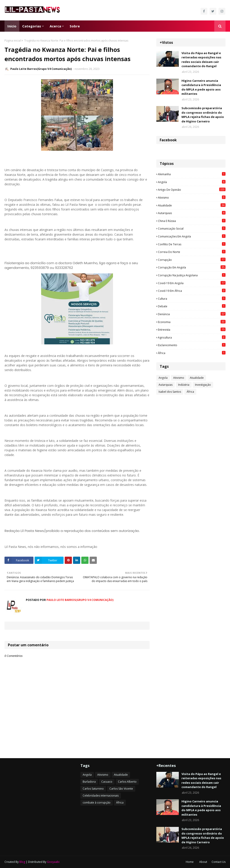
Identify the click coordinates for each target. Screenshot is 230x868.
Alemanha (192, 174)
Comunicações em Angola (192, 236)
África (192, 353)
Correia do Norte (192, 252)
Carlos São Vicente (121, 789)
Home (190, 862)
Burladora (89, 782)
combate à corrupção (97, 803)
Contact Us (219, 862)
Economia (192, 322)
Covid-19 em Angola (192, 283)
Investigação (203, 385)
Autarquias (192, 213)
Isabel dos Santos (170, 392)
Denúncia (192, 314)
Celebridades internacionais (101, 796)
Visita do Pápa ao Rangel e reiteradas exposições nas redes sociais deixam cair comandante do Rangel (201, 60)
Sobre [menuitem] (75, 26)
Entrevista (192, 330)
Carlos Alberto (127, 782)
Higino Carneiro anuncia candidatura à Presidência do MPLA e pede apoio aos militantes (201, 87)
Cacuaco (107, 782)
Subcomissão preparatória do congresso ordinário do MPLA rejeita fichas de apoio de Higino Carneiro (203, 115)
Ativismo (192, 197)
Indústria (184, 385)
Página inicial (13, 41)
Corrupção (192, 260)
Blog (22, 862)
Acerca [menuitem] (55, 26)
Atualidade (192, 205)
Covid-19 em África (192, 291)
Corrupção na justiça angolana (192, 275)
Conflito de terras (192, 244)
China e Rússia (192, 221)
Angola (192, 182)
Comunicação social (192, 228)
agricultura (192, 337)
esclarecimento (192, 345)
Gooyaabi (53, 862)
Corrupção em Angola (192, 267)
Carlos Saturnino (93, 789)
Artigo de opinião (192, 190)
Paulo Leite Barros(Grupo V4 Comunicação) (41, 69)
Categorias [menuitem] (32, 26)
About (203, 862)
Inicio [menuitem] (12, 26)
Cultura (192, 299)
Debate (192, 306)
